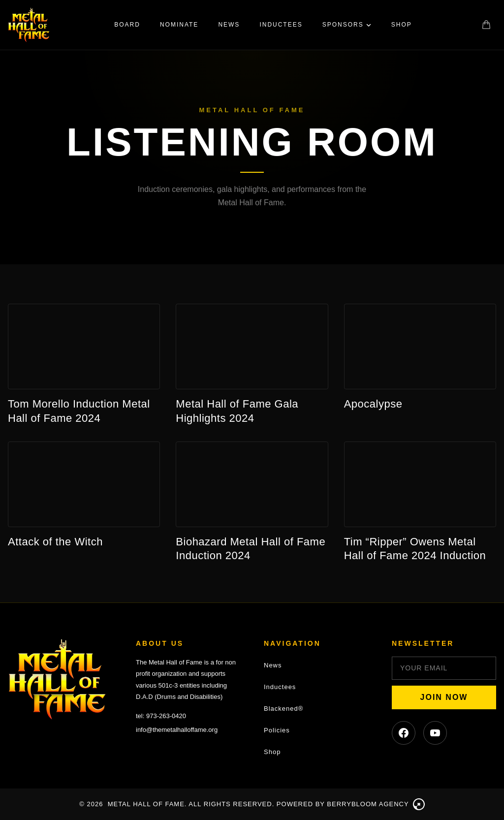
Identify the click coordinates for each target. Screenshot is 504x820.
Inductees (281, 25)
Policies (277, 730)
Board (127, 25)
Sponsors (347, 25)
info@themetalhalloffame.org (177, 730)
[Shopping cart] (486, 25)
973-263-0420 (166, 716)
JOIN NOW (444, 697)
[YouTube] (435, 733)
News (229, 25)
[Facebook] (404, 733)
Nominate (179, 25)
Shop (402, 25)
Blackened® (283, 709)
